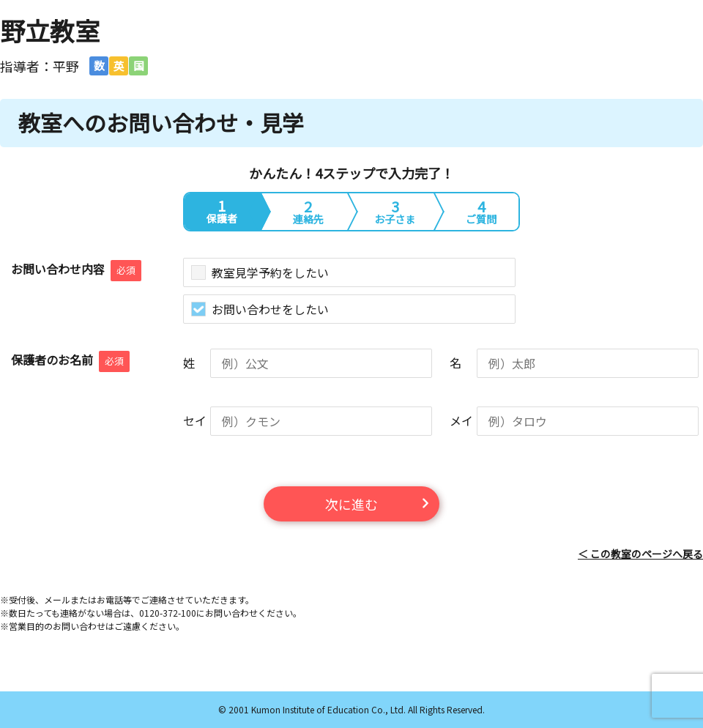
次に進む (351, 504)
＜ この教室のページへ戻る (640, 554)
